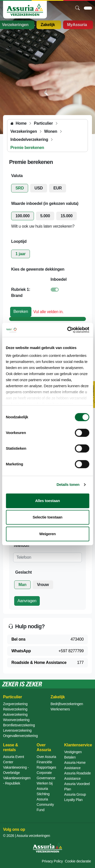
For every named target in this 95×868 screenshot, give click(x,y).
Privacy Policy (52, 861)
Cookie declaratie (78, 861)
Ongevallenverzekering (20, 736)
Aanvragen (27, 601)
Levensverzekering (17, 730)
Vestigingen (73, 752)
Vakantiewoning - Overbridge (16, 770)
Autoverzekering (15, 714)
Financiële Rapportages (46, 765)
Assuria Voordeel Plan (77, 786)
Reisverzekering (15, 709)
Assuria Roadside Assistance (77, 776)
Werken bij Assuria (45, 786)
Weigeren (48, 534)
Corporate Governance (46, 775)
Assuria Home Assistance (75, 765)
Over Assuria (46, 757)
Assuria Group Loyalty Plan (75, 797)
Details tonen (68, 484)
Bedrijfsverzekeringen (67, 704)
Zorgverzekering (15, 704)
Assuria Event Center (13, 759)
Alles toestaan (48, 501)
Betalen (70, 757)
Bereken (21, 311)
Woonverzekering (16, 720)
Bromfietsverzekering (19, 725)
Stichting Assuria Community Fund (45, 802)
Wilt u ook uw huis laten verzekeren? (43, 226)
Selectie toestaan (48, 517)
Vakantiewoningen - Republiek (17, 781)
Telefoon (21, 545)
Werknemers (60, 709)
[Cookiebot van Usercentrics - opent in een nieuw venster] (68, 330)
